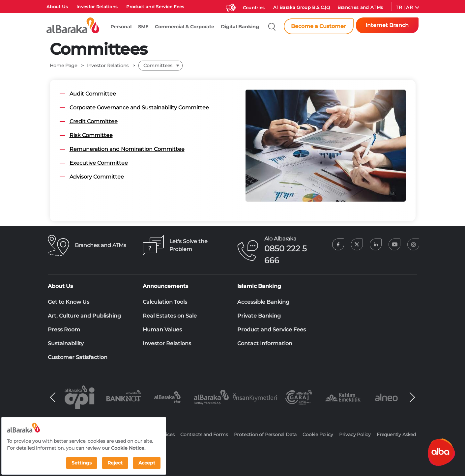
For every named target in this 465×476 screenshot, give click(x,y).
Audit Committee (93, 94)
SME (143, 27)
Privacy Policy (355, 434)
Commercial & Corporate (185, 27)
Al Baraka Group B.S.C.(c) (302, 7)
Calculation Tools (165, 302)
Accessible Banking (263, 302)
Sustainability (66, 343)
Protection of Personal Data (265, 434)
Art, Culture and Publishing (84, 316)
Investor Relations (97, 7)
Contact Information (265, 343)
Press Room (64, 330)
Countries (254, 8)
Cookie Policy (318, 434)
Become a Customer (319, 26)
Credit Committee (94, 121)
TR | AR (404, 7)
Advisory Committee (97, 177)
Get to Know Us (69, 302)
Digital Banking (240, 27)
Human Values (162, 330)
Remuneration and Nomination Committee (127, 149)
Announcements (165, 286)
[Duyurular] (230, 6)
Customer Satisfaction (78, 357)
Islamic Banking (259, 286)
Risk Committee (91, 135)
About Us (57, 7)
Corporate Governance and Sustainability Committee (139, 108)
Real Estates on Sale (170, 316)
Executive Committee (99, 163)
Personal (121, 27)
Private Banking (259, 316)
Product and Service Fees (155, 7)
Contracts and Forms (204, 434)
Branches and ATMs (360, 7)
